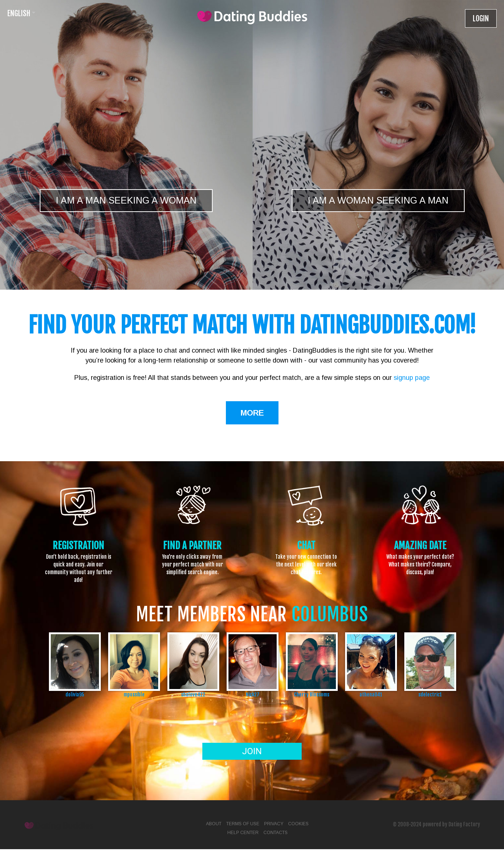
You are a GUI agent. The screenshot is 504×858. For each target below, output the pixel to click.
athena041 (371, 694)
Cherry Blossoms (312, 694)
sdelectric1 (430, 694)
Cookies (298, 824)
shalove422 (193, 694)
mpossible (134, 694)
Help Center (243, 833)
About (214, 824)
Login (481, 19)
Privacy (274, 824)
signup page (412, 378)
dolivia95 (75, 694)
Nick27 (253, 694)
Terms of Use (243, 824)
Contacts (276, 833)
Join (252, 751)
